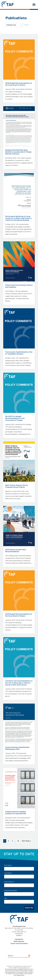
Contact (15, 968)
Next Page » (26, 841)
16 (19, 841)
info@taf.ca (19, 935)
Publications (19, 939)
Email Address (9, 882)
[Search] (29, 956)
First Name (8, 865)
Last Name (8, 873)
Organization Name (11, 890)
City (5, 898)
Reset (27, 25)
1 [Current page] (5, 841)
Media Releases (19, 941)
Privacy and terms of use (24, 968)
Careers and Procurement (19, 943)
